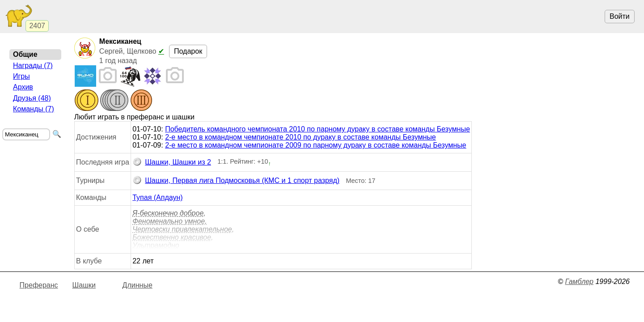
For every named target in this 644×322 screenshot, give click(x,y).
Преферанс (39, 285)
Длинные (138, 285)
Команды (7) (34, 109)
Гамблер (579, 282)
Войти (620, 16)
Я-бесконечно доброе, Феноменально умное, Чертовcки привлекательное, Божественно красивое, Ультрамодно (183, 229)
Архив (23, 87)
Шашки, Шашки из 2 (172, 162)
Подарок (188, 51)
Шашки (84, 285)
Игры (21, 76)
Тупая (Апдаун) (157, 197)
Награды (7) (33, 66)
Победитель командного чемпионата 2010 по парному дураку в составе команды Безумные (318, 129)
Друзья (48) (32, 98)
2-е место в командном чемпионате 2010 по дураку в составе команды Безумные (301, 137)
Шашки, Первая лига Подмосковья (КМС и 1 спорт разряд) (236, 181)
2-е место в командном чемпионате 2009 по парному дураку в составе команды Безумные (316, 145)
